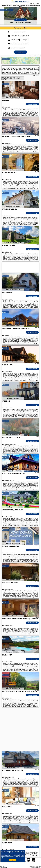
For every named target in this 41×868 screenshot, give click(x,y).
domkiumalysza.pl (21, 2)
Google (23, 851)
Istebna (4, 84)
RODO (2, 858)
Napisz (39, 867)
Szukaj (21, 52)
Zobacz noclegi (32, 104)
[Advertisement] (20, 729)
